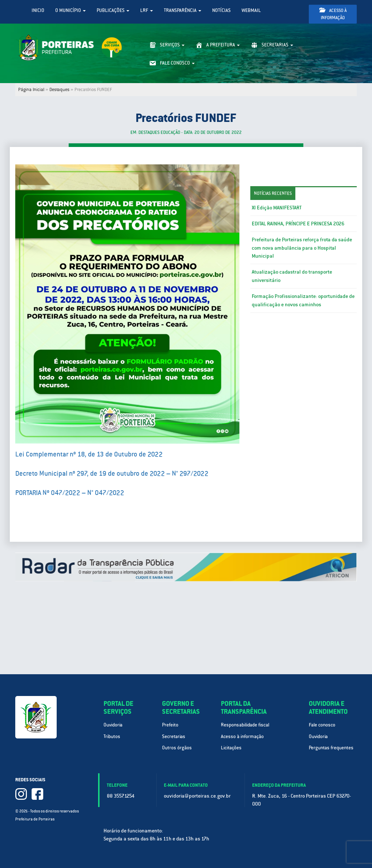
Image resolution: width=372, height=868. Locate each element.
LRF (147, 10)
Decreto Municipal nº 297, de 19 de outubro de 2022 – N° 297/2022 (112, 473)
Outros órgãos (177, 748)
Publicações (113, 10)
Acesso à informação (333, 14)
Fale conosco (322, 725)
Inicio (38, 10)
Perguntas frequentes (331, 748)
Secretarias (174, 736)
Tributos (112, 736)
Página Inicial (31, 90)
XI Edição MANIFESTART (277, 208)
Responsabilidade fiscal (245, 725)
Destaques (59, 90)
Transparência (183, 10)
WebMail (251, 10)
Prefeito (170, 725)
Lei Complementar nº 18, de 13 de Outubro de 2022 (89, 454)
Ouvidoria (113, 725)
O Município (70, 10)
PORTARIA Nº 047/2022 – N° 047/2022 (70, 493)
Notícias (221, 10)
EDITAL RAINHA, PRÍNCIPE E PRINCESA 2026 (298, 224)
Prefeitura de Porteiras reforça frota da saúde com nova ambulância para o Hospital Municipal (302, 248)
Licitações (231, 748)
